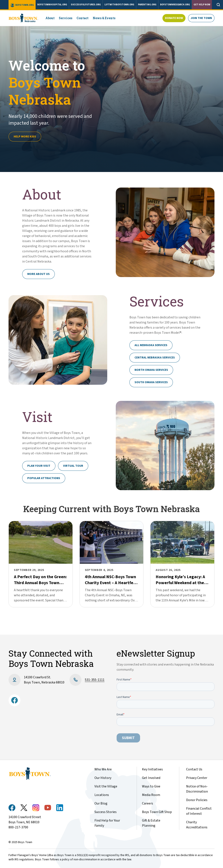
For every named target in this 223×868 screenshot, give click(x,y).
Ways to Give (151, 786)
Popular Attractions (44, 478)
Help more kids (25, 137)
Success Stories (106, 812)
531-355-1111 (95, 680)
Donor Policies (197, 800)
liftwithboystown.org (119, 5)
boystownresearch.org (175, 5)
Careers (148, 803)
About (50, 18)
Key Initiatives (152, 769)
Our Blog (101, 803)
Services (66, 18)
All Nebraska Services (151, 345)
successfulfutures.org (86, 5)
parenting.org (147, 5)
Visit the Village (106, 786)
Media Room (151, 795)
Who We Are (103, 769)
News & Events (104, 18)
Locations (102, 795)
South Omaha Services (151, 382)
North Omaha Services (151, 370)
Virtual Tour (73, 466)
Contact (83, 18)
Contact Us (194, 769)
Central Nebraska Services (155, 358)
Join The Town (201, 18)
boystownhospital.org (52, 5)
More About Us (38, 274)
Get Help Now (202, 5)
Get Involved (151, 778)
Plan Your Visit (39, 466)
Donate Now (174, 18)
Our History (103, 778)
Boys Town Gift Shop (157, 812)
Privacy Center (197, 778)
